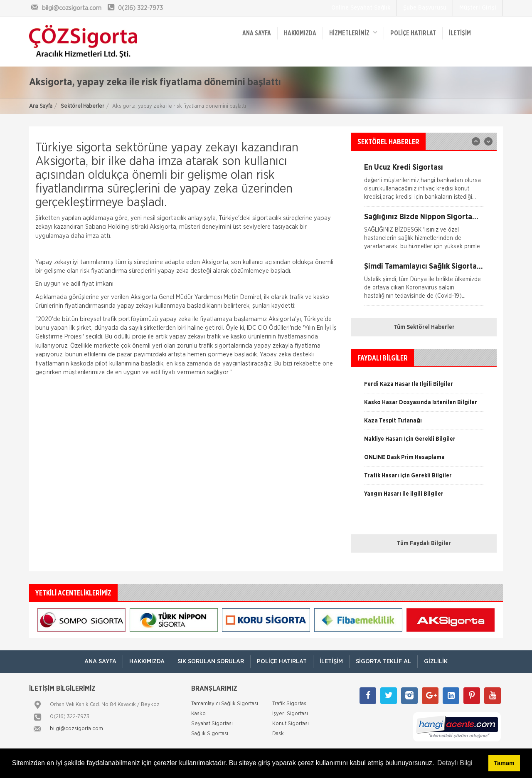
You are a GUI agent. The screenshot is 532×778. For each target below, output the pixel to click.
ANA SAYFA (257, 33)
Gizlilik (436, 661)
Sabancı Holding (107, 227)
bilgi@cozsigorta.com (76, 729)
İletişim (460, 33)
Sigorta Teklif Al (383, 661)
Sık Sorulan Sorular (211, 661)
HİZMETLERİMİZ (353, 33)
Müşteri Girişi (478, 8)
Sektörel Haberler (83, 106)
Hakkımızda (300, 33)
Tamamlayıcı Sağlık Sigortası (225, 704)
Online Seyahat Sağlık (361, 8)
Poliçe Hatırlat (413, 33)
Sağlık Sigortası (210, 734)
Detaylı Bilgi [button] (455, 763)
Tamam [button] (504, 763)
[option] (424, 235)
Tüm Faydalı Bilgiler (424, 543)
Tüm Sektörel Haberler (424, 327)
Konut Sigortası (291, 724)
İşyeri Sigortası (290, 714)
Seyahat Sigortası (212, 724)
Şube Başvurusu (425, 8)
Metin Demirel (242, 297)
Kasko (198, 714)
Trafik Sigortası (290, 704)
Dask (278, 734)
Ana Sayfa (41, 106)
